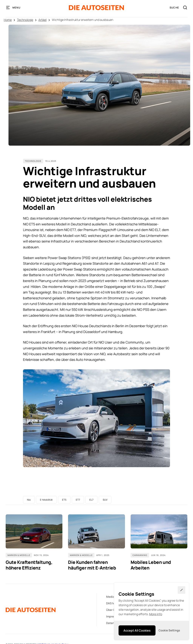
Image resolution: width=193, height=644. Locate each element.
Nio (29, 500)
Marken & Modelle (19, 555)
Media (110, 597)
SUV (105, 500)
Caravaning (140, 555)
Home (8, 20)
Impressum (114, 616)
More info (156, 614)
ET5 (64, 500)
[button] (13, 8)
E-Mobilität (46, 500)
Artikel (43, 20)
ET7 (78, 500)
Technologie (25, 20)
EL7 (91, 500)
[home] (97, 8)
